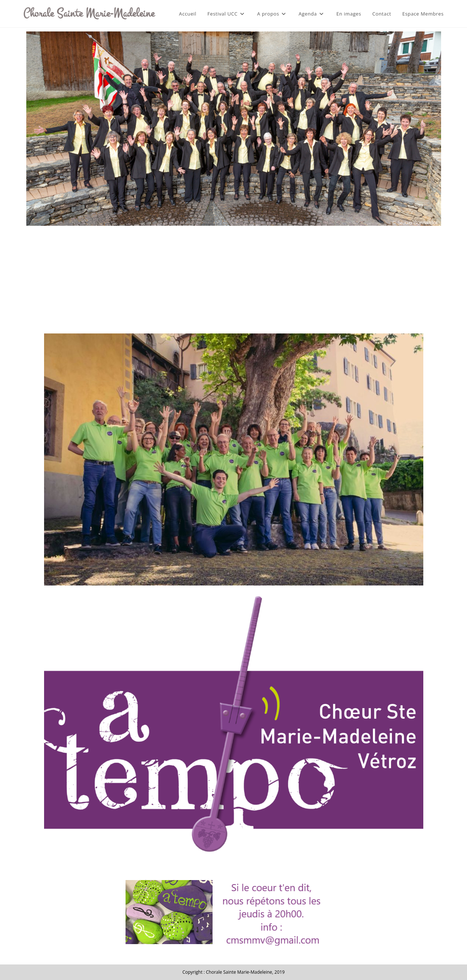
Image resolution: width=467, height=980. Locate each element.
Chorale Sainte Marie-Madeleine (89, 13)
